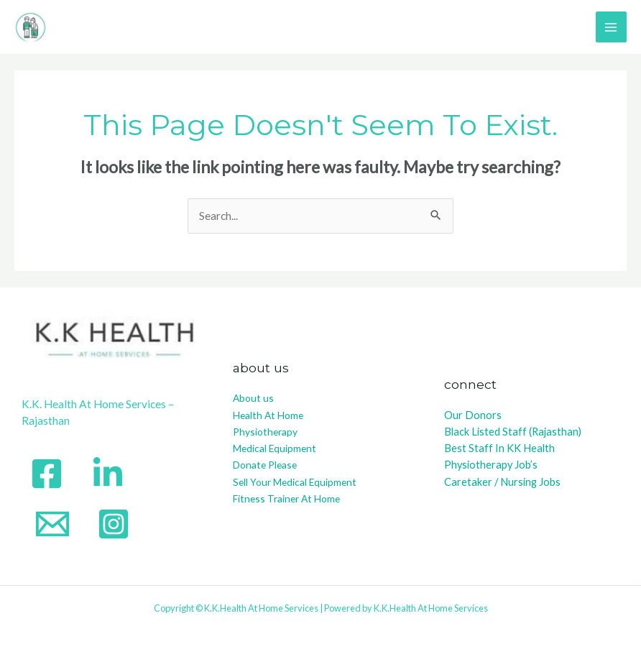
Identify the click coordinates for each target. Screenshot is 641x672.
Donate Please (265, 465)
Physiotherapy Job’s (491, 465)
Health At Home (268, 415)
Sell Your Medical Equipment (295, 482)
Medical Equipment (275, 448)
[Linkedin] (108, 474)
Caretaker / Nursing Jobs (502, 482)
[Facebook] (47, 474)
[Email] (52, 524)
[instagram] (114, 524)
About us (253, 398)
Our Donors (473, 415)
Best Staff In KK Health (499, 448)
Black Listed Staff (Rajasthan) (513, 432)
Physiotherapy (265, 432)
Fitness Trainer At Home (286, 498)
